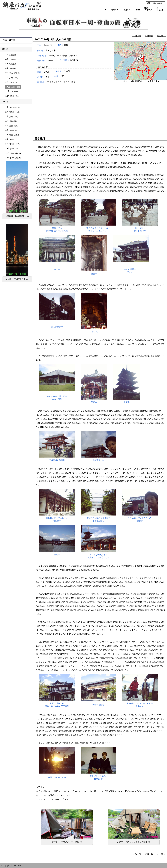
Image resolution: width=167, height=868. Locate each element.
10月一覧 (149, 36)
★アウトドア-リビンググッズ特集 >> (134, 842)
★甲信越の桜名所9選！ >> (17, 216)
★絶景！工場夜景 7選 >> (17, 279)
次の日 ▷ (161, 36)
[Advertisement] (100, 107)
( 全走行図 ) (153, 81)
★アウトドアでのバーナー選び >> (67, 842)
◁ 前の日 (137, 36)
